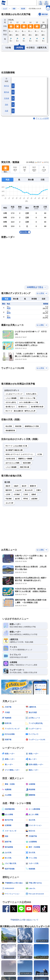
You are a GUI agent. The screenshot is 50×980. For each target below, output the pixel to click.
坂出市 (24, 486)
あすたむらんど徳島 (13, 463)
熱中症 (6, 86)
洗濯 (7, 111)
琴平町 (26, 499)
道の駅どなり (10, 407)
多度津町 (34, 499)
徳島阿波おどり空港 (32, 426)
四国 (14, 9)
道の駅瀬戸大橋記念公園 (14, 450)
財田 (9, 313)
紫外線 (6, 92)
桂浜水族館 (27, 463)
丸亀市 (16, 486)
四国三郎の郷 (24, 467)
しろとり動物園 (11, 398)
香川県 (23, 9)
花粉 (7, 105)
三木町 (26, 494)
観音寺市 (9, 490)
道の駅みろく (23, 407)
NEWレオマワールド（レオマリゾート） (20, 454)
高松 (9, 318)
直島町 (34, 494)
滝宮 (9, 308)
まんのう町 (9, 503)
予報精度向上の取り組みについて (24, 920)
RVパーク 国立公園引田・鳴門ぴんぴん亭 (20, 411)
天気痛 (6, 98)
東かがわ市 (29, 490)
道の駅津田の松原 (37, 407)
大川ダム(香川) (11, 402)
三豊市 (38, 490)
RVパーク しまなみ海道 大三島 (16, 446)
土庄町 (8, 494)
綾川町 (18, 499)
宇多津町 (9, 499)
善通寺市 (33, 486)
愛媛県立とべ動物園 (25, 459)
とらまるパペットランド (14, 394)
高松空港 (18, 426)
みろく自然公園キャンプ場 (29, 402)
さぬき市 (18, 490)
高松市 (8, 486)
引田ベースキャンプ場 (27, 398)
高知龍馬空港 (10, 431)
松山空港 (9, 426)
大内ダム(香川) (31, 394)
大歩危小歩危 (10, 459)
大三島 (40, 454)
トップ (5, 9)
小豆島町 (17, 494)
